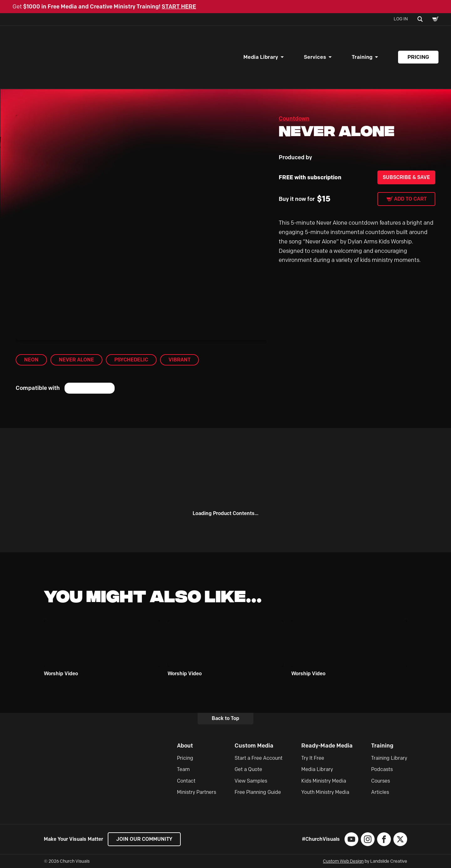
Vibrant (179, 360)
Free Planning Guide (258, 792)
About (185, 746)
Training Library (389, 758)
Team (183, 769)
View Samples (251, 781)
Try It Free (313, 758)
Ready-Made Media (327, 746)
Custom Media (254, 746)
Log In (401, 19)
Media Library (261, 57)
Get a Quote (248, 769)
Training (362, 57)
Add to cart (410, 199)
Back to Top (225, 718)
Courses (381, 781)
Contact (186, 781)
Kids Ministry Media (324, 781)
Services (315, 57)
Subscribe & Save (406, 177)
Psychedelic (131, 360)
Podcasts (382, 769)
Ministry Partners (197, 792)
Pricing (418, 57)
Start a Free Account (259, 758)
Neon (31, 360)
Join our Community (144, 839)
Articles (380, 792)
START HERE (179, 7)
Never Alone (76, 360)
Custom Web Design (343, 861)
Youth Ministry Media (325, 792)
